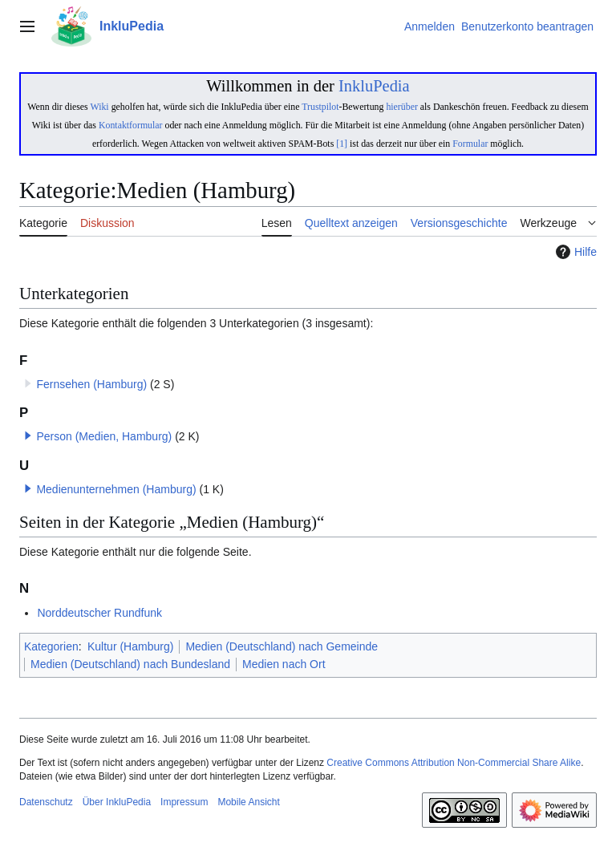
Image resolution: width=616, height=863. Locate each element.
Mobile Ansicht (248, 802)
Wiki (99, 107)
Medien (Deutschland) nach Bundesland (130, 664)
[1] (342, 144)
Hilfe (574, 252)
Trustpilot (320, 107)
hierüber (401, 107)
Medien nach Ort (284, 664)
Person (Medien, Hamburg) (104, 436)
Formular (470, 144)
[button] (28, 436)
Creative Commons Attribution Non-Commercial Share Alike (454, 763)
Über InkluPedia (117, 802)
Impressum (184, 802)
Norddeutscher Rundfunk (99, 613)
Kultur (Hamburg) (130, 646)
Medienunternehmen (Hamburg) (116, 489)
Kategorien (51, 646)
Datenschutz (46, 802)
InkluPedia (374, 86)
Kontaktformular (131, 125)
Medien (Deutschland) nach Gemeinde (282, 646)
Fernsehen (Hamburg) (91, 384)
